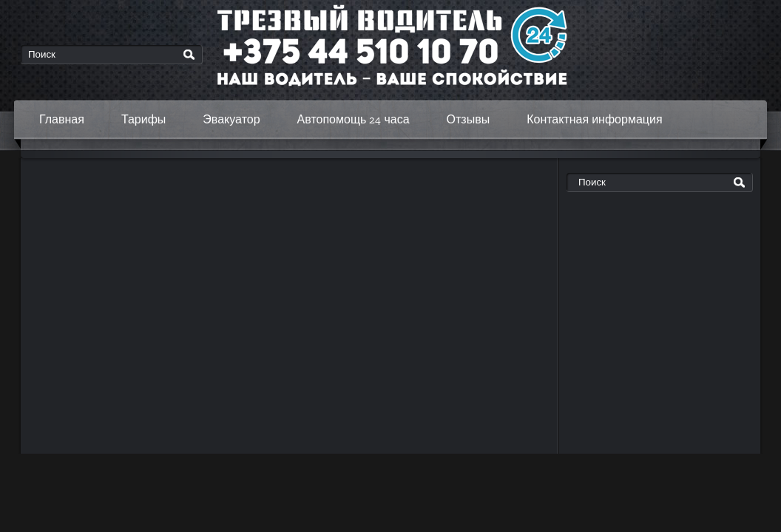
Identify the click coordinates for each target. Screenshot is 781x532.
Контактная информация (594, 119)
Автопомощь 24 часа (354, 119)
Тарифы (143, 119)
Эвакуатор (231, 119)
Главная (62, 119)
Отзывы (469, 119)
